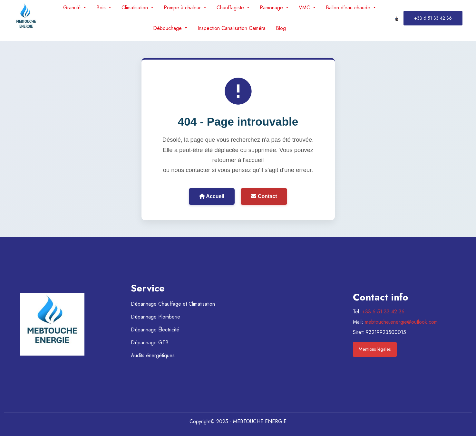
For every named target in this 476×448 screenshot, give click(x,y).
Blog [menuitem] (281, 28)
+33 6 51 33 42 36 (383, 312)
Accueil (212, 196)
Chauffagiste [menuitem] (231, 8)
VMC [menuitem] (305, 8)
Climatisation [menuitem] (136, 8)
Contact (264, 196)
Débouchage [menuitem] (168, 28)
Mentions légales (375, 349)
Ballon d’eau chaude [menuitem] (349, 8)
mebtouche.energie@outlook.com (401, 322)
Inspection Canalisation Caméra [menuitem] (232, 28)
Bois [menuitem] (102, 8)
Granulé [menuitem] (73, 8)
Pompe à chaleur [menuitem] (183, 8)
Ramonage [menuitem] (272, 8)
